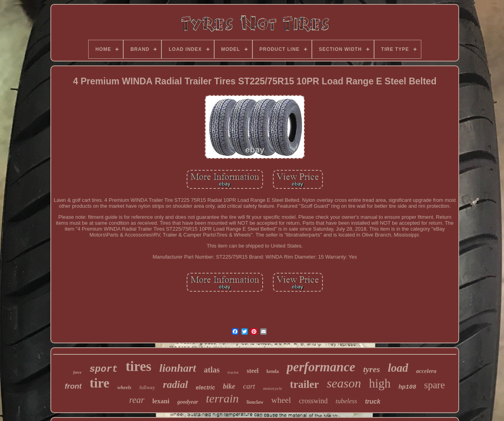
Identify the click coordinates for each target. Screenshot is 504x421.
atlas (212, 370)
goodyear (188, 402)
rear (137, 400)
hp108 (407, 387)
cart (249, 386)
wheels (124, 387)
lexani (161, 401)
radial (176, 385)
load (398, 368)
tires (138, 366)
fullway (147, 387)
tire (99, 383)
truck (373, 401)
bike (229, 386)
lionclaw (255, 402)
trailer (304, 384)
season (344, 383)
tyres (372, 369)
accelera (426, 371)
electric (205, 387)
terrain (222, 398)
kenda (273, 371)
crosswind (313, 401)
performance (321, 367)
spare (435, 385)
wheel (281, 400)
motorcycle (272, 388)
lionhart (177, 368)
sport (104, 369)
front (73, 386)
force (77, 372)
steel (252, 371)
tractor (233, 372)
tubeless (346, 401)
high (380, 383)
